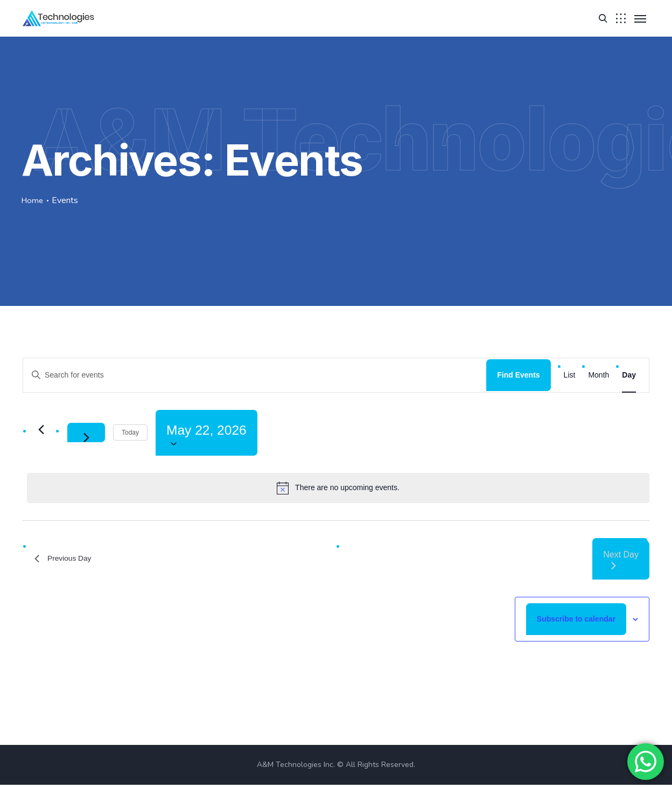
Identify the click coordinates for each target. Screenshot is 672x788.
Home (33, 200)
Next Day (621, 563)
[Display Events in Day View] (629, 375)
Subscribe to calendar (576, 622)
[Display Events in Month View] (598, 375)
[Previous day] (41, 431)
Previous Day (66, 562)
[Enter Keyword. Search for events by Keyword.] (255, 375)
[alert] (338, 491)
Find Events (518, 375)
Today (130, 434)
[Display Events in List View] (570, 375)
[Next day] (86, 434)
